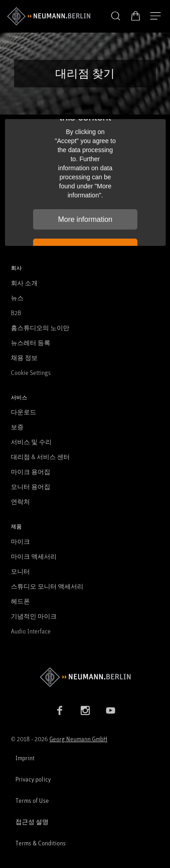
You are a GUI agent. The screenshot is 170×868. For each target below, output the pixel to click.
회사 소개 (24, 283)
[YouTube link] (111, 710)
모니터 (20, 571)
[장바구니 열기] (136, 16)
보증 (17, 427)
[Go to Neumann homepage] (85, 677)
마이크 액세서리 (34, 556)
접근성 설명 (32, 822)
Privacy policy (33, 779)
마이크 (20, 541)
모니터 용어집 (31, 487)
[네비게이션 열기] (155, 16)
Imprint (25, 758)
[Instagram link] (85, 710)
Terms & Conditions (41, 843)
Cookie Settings (31, 372)
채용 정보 (24, 357)
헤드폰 (20, 601)
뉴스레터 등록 (31, 343)
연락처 (20, 501)
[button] (116, 16)
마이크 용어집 (31, 472)
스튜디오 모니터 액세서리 (47, 586)
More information (85, 219)
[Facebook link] (60, 710)
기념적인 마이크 (34, 616)
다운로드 (24, 412)
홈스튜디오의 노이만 (40, 328)
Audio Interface (31, 631)
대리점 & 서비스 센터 (40, 457)
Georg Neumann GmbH (78, 739)
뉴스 (17, 298)
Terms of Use (32, 800)
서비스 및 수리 (31, 442)
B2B (16, 313)
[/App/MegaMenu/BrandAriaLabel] (49, 16)
